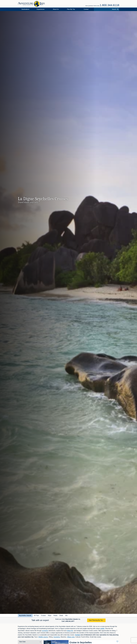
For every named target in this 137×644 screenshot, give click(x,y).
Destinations (25, 9)
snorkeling (45, 631)
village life (70, 631)
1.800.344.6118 (109, 5)
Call (68, 621)
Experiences (41, 9)
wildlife (102, 629)
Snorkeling (57, 637)
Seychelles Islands (25, 615)
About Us (56, 9)
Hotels (55, 615)
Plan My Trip (71, 9)
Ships (50, 615)
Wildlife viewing (43, 637)
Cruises (43, 615)
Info (66, 615)
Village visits (71, 637)
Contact (86, 9)
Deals (61, 615)
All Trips (36, 615)
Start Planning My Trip (96, 620)
